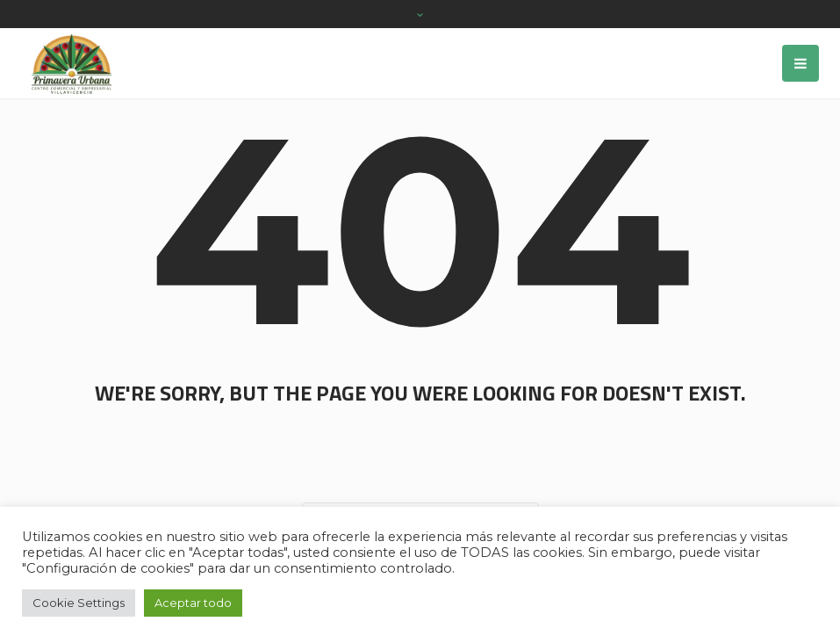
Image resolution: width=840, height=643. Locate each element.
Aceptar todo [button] (193, 603)
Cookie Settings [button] (79, 603)
